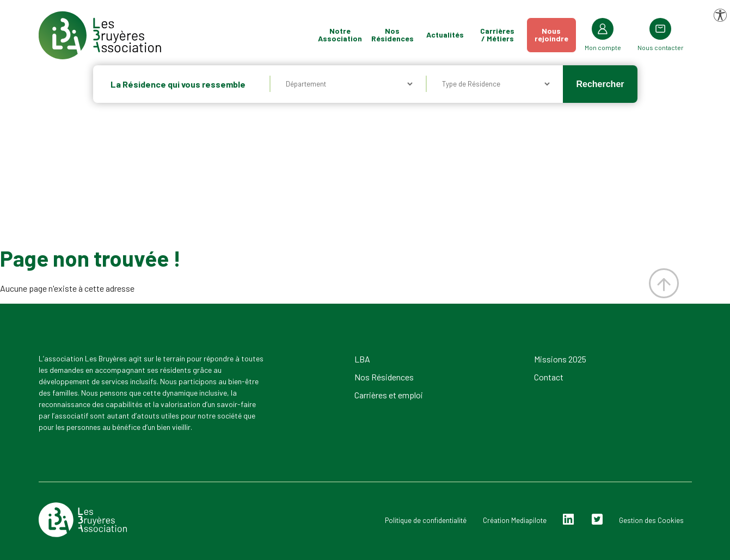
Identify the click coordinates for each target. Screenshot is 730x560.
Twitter (597, 519)
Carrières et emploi (389, 395)
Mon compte (603, 47)
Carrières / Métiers (497, 35)
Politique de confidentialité (426, 520)
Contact (549, 377)
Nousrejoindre (551, 35)
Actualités (445, 35)
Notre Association (340, 35)
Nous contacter (661, 47)
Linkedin (569, 519)
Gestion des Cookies (651, 520)
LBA (362, 359)
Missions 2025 (560, 359)
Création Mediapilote (515, 520)
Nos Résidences (392, 35)
